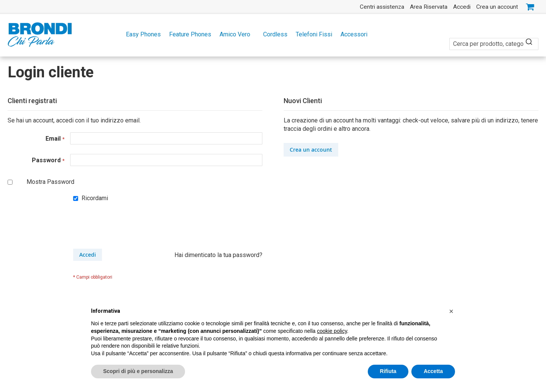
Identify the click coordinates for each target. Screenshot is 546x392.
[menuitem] (141, 34)
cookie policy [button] (332, 331)
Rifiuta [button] (388, 372)
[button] (451, 312)
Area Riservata (429, 7)
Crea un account (497, 7)
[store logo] (40, 35)
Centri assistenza (382, 7)
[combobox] (494, 40)
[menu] (273, 34)
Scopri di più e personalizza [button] (138, 372)
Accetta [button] (433, 372)
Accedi (462, 7)
